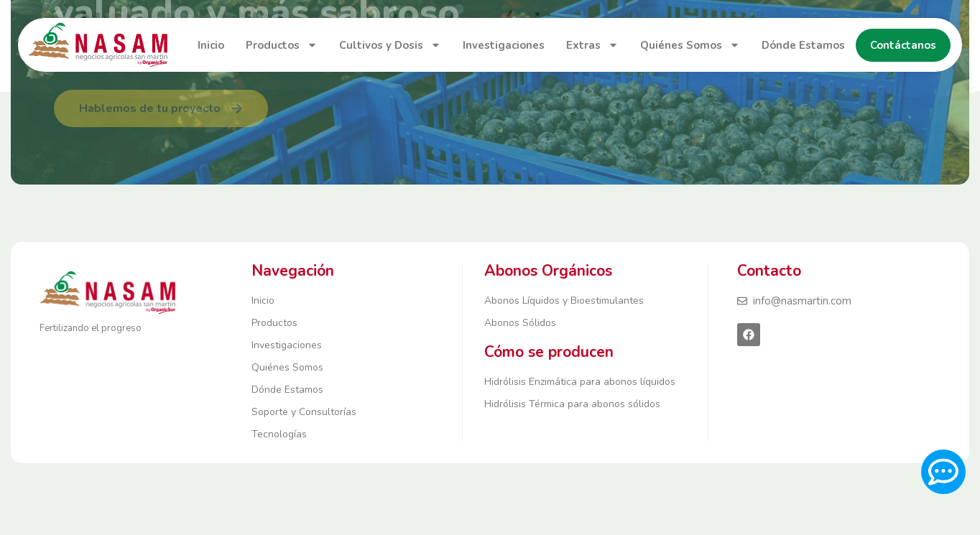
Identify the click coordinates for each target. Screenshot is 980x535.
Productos (282, 45)
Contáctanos (903, 45)
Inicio (211, 45)
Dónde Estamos (803, 45)
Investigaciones (504, 45)
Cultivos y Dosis (390, 45)
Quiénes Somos (690, 45)
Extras (592, 45)
